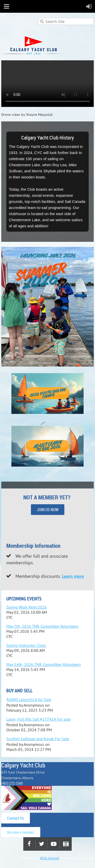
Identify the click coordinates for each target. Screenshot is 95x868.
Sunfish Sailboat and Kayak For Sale (38, 739)
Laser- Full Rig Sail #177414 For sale (39, 719)
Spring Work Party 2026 (26, 607)
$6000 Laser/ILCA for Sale (29, 699)
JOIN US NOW (48, 510)
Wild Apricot (50, 858)
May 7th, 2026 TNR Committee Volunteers (42, 626)
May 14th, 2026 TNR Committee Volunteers (44, 664)
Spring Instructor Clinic (26, 645)
